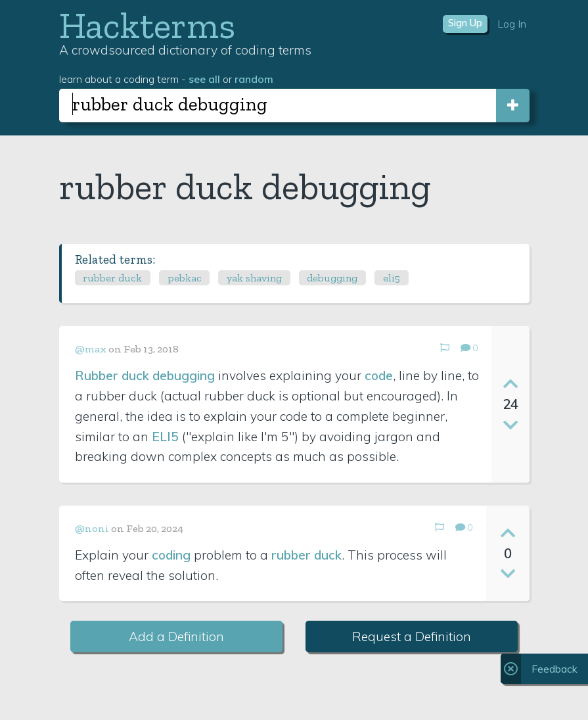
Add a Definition (176, 636)
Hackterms (147, 25)
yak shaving (254, 278)
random (254, 79)
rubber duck (112, 278)
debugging (332, 278)
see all (204, 79)
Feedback (554, 669)
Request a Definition (412, 636)
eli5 (392, 278)
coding (171, 555)
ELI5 (165, 437)
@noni (92, 528)
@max (91, 349)
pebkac (185, 278)
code (379, 375)
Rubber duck (112, 375)
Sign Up (465, 23)
